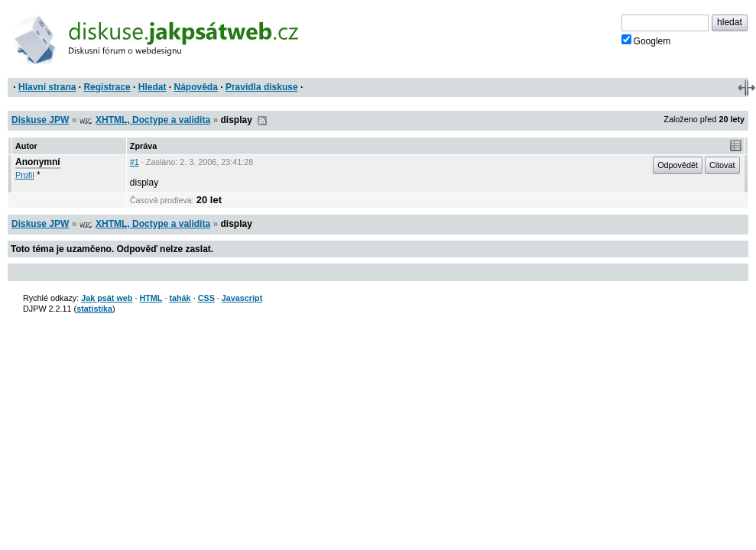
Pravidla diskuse (262, 87)
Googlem (646, 40)
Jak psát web (107, 298)
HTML (151, 298)
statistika (94, 309)
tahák (180, 298)
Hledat (152, 87)
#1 (135, 162)
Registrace (107, 87)
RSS (262, 121)
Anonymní (38, 162)
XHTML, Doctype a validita (153, 120)
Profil (25, 175)
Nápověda (196, 87)
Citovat (722, 165)
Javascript (242, 298)
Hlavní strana (47, 87)
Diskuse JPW (40, 120)
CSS (206, 298)
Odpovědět (678, 165)
